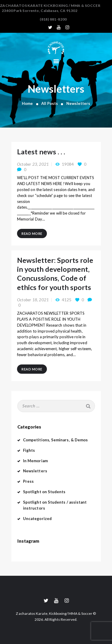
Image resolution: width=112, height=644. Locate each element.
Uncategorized (37, 519)
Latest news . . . (41, 152)
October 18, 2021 (33, 300)
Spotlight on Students (44, 492)
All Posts (50, 103)
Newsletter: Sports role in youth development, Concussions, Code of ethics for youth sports (55, 274)
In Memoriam (35, 461)
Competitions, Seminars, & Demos (55, 440)
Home (27, 103)
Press (28, 481)
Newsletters (35, 471)
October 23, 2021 (33, 164)
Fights (29, 450)
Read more (32, 233)
